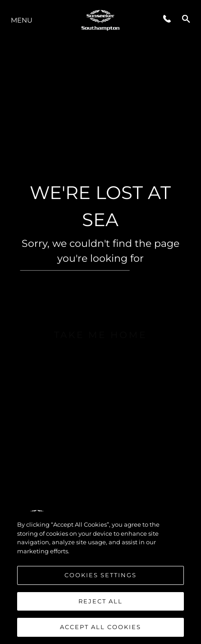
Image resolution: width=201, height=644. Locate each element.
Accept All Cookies (100, 627)
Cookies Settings (100, 575)
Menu (22, 20)
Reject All (100, 601)
